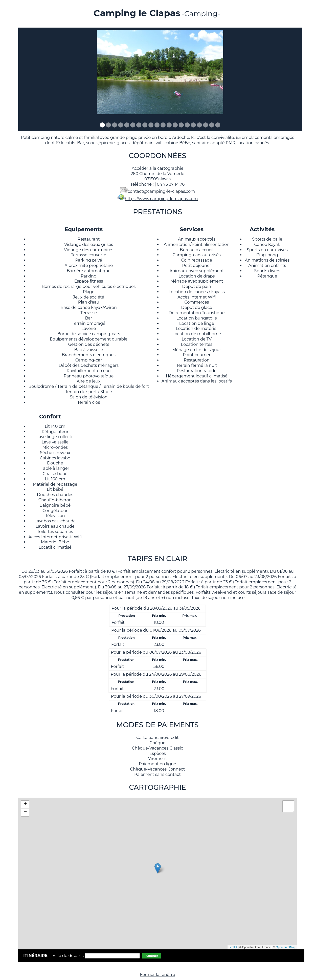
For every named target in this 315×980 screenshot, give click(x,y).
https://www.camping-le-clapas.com (161, 199)
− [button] (25, 812)
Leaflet (233, 947)
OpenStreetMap (286, 947)
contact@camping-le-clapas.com (161, 191)
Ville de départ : (69, 956)
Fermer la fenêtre (158, 975)
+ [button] (25, 804)
